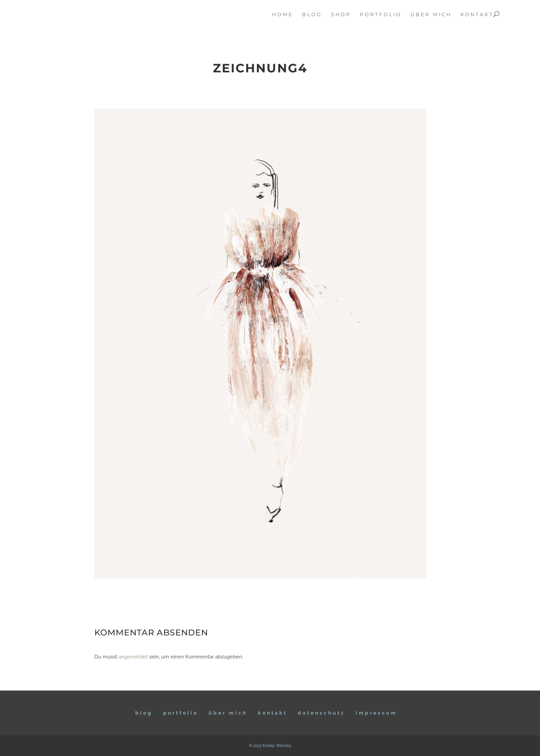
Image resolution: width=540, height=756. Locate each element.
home (283, 15)
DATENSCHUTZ (321, 713)
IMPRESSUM (376, 713)
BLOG (144, 713)
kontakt (477, 15)
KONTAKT (273, 713)
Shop (341, 15)
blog (312, 15)
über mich (431, 15)
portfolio (381, 15)
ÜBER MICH (228, 713)
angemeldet (133, 657)
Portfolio (181, 713)
